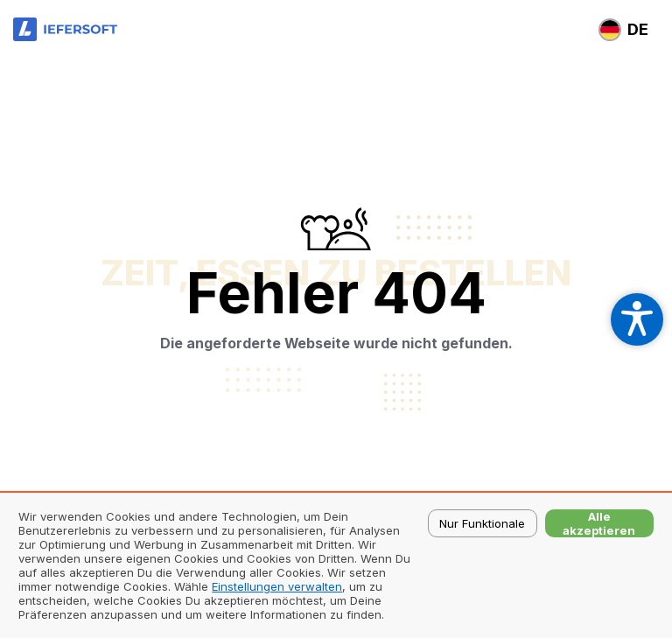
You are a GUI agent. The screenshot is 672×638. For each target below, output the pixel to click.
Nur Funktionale (482, 523)
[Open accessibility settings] (637, 319)
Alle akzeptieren (599, 523)
